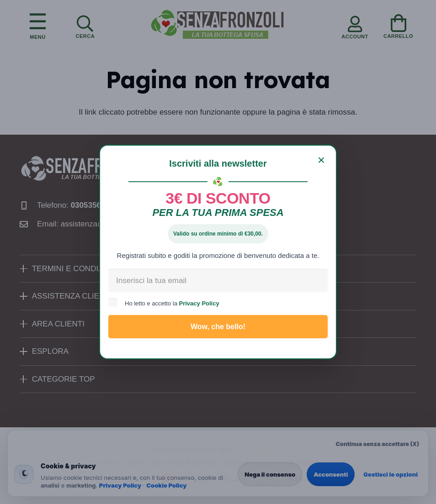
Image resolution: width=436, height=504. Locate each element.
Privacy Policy (199, 303)
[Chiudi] (321, 160)
